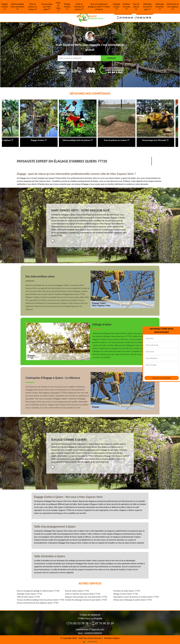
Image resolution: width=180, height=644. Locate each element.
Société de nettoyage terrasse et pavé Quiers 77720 (86, 600)
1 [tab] (53, 241)
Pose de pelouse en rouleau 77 (33, 7)
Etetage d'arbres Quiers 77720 (126, 594)
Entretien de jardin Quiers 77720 (127, 591)
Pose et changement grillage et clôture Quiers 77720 (38, 591)
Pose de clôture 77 (136, 7)
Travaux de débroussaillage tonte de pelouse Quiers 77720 (40, 600)
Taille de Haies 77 (58, 7)
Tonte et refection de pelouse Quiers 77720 (83, 594)
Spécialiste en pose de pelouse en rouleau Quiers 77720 (136, 597)
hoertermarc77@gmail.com (90, 629)
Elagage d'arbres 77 (5, 7)
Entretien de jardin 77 (126, 7)
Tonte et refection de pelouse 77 (79, 7)
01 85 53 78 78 (143, 18)
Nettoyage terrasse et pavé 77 (147, 7)
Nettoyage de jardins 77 (160, 7)
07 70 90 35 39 (125, 18)
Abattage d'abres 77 (116, 7)
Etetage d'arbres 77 (67, 7)
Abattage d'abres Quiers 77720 (29, 594)
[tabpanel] (90, 224)
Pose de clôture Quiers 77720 (77, 591)
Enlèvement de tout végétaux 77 (173, 7)
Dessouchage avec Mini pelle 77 (47, 7)
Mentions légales (112, 638)
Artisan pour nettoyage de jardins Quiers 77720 (132, 600)
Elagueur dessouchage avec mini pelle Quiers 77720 (86, 597)
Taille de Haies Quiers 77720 (28, 597)
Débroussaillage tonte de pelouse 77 (17, 7)
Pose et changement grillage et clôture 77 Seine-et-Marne (99, 7)
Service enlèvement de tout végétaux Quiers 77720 (38, 603)
